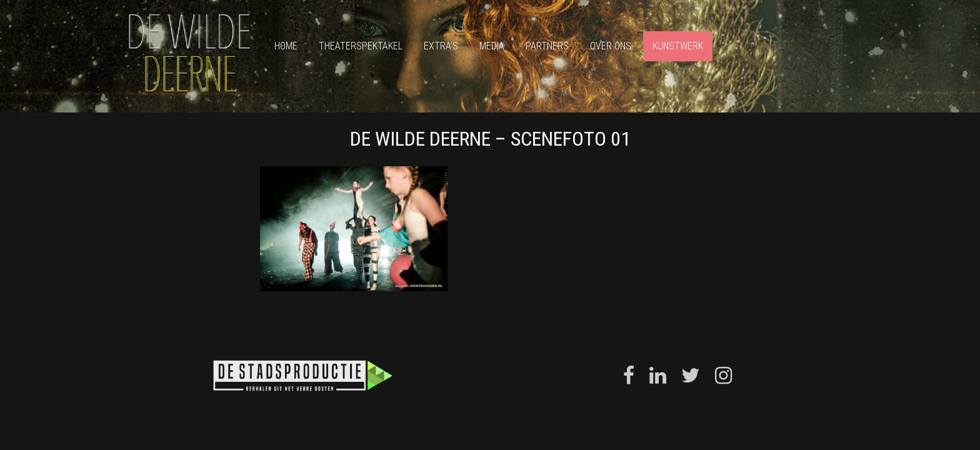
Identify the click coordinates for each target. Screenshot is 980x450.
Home (286, 46)
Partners (547, 46)
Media (492, 46)
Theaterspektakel (361, 46)
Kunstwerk (678, 46)
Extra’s (441, 46)
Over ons (611, 46)
